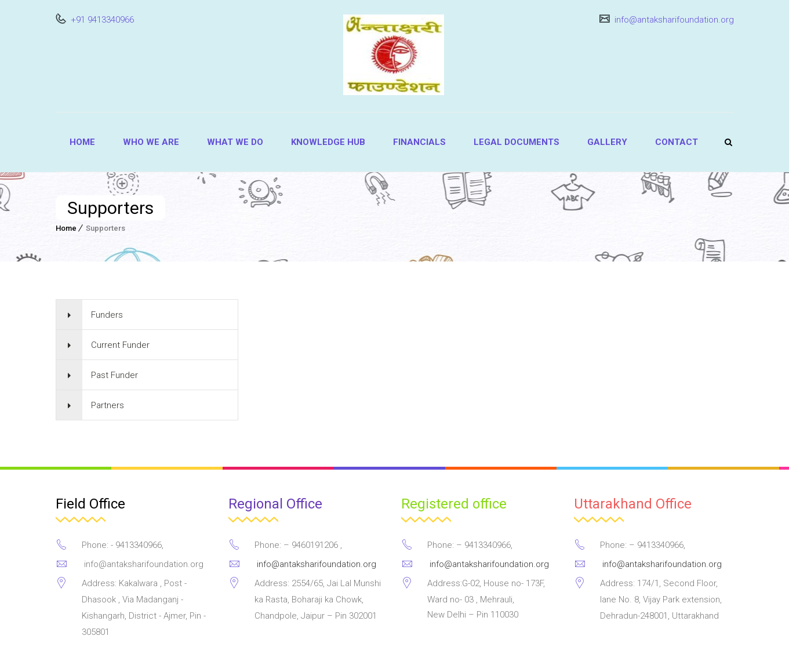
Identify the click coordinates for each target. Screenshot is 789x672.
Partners (108, 405)
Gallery (607, 142)
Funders (107, 315)
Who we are (151, 142)
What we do (235, 142)
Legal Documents (517, 142)
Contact (677, 142)
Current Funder (120, 345)
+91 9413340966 (101, 20)
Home (82, 142)
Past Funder (114, 375)
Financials (419, 142)
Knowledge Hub (328, 142)
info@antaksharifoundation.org (673, 20)
